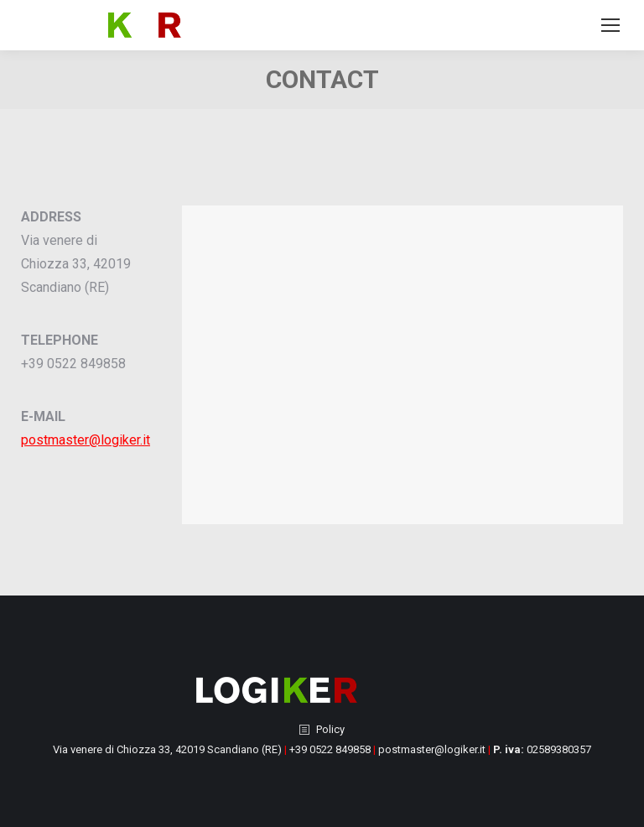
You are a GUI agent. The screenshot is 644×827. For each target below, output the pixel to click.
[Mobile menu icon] (610, 25)
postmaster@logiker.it (86, 440)
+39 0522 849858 (330, 749)
